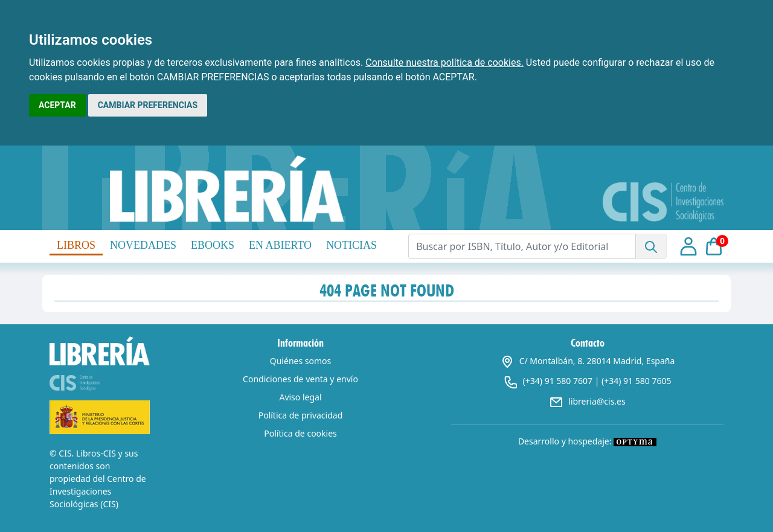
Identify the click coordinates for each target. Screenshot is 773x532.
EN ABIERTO (280, 245)
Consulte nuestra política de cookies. (444, 62)
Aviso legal (300, 397)
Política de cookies (300, 433)
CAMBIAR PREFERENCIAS (148, 105)
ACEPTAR (57, 105)
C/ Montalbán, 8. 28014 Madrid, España (588, 361)
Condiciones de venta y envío (300, 379)
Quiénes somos (300, 361)
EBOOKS (213, 245)
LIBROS (76, 245)
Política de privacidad (301, 415)
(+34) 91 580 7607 (558, 381)
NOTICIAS (351, 245)
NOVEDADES (143, 245)
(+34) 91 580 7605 (636, 381)
